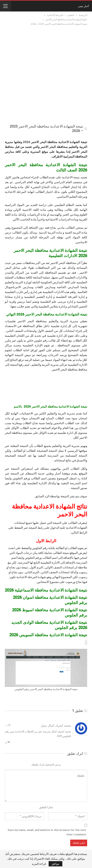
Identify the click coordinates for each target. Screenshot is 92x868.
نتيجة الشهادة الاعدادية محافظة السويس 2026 (48, 635)
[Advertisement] (46, 74)
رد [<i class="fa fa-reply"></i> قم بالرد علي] (7, 742)
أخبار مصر (84, 6)
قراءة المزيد (39, 864)
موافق (55, 864)
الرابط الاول (46, 541)
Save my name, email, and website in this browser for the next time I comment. (47, 832)
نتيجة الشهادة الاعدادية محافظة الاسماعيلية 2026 (46, 590)
